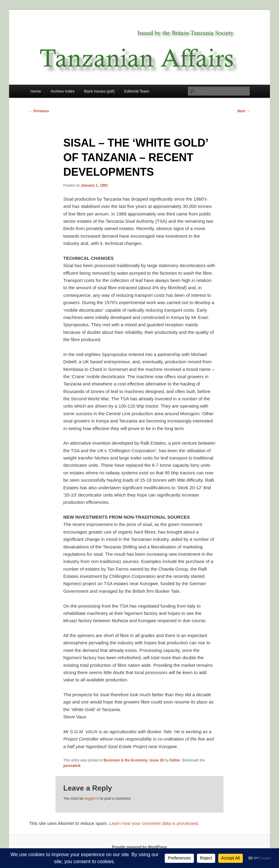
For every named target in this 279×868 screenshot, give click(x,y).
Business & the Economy (126, 760)
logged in (92, 798)
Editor (175, 760)
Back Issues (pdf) (99, 91)
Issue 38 (157, 760)
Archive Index (63, 91)
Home (36, 91)
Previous (39, 111)
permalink (72, 766)
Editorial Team (137, 91)
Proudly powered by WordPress (139, 847)
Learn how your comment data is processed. (154, 823)
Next (244, 111)
